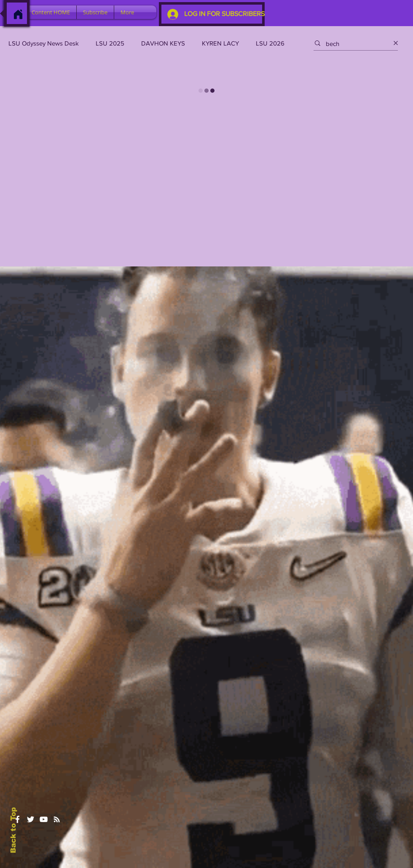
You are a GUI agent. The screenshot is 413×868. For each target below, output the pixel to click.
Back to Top (13, 830)
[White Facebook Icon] (17, 819)
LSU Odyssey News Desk (44, 43)
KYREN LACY (220, 43)
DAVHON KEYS (163, 43)
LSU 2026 (270, 43)
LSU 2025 (110, 43)
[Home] (18, 14)
